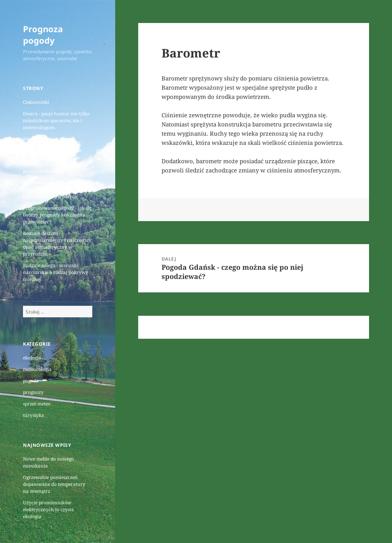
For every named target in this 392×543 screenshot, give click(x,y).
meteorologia (37, 369)
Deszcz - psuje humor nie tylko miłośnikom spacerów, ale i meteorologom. (56, 121)
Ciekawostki (36, 102)
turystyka (33, 415)
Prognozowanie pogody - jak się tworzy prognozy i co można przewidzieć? (57, 215)
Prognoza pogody (43, 34)
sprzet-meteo (37, 404)
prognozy (33, 392)
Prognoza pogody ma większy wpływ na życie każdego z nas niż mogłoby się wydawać (55, 189)
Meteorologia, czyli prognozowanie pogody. (49, 142)
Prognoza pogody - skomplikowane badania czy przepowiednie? (54, 164)
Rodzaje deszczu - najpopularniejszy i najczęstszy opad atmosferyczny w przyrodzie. (57, 244)
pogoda (31, 381)
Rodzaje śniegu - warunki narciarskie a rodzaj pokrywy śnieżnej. (56, 272)
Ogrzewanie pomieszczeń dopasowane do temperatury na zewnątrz (54, 484)
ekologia (32, 358)
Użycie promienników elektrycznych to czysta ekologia (48, 509)
